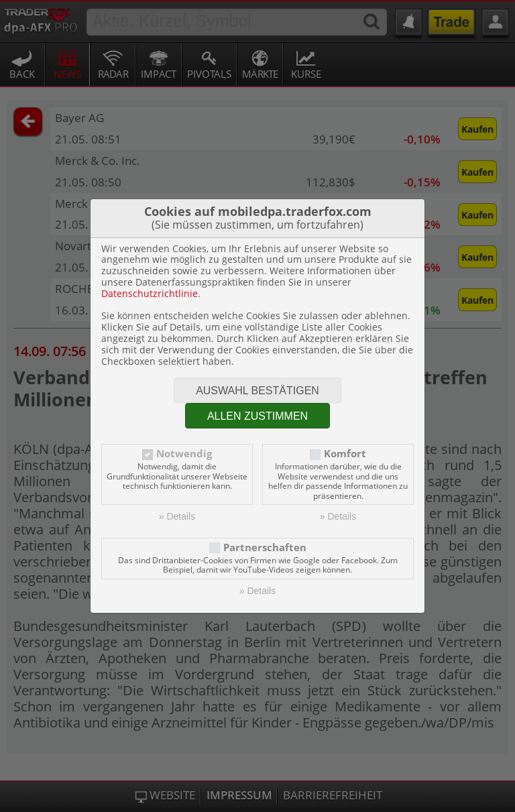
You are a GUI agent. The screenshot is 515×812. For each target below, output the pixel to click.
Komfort (345, 454)
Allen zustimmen (257, 416)
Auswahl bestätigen (257, 391)
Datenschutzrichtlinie (150, 293)
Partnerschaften (265, 547)
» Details (177, 516)
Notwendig (184, 454)
